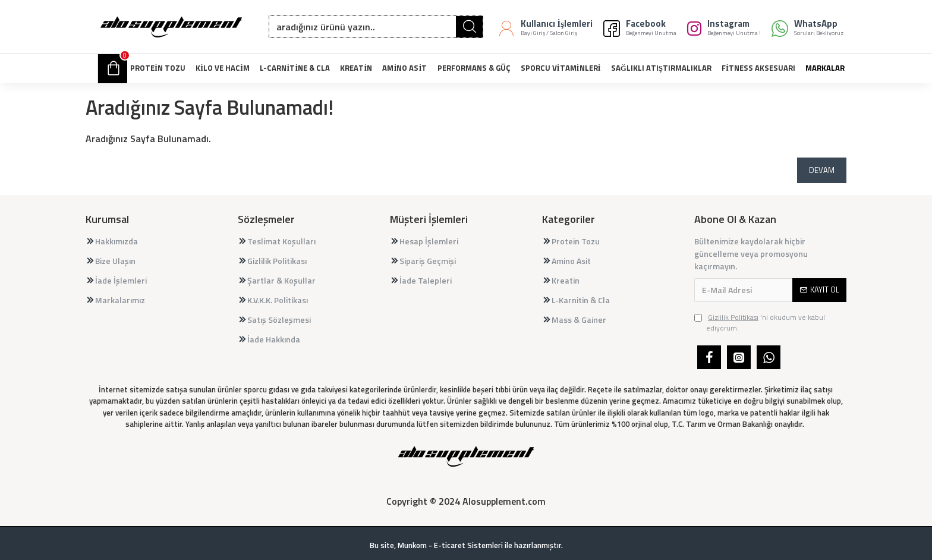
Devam (822, 170)
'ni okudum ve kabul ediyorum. (760, 323)
